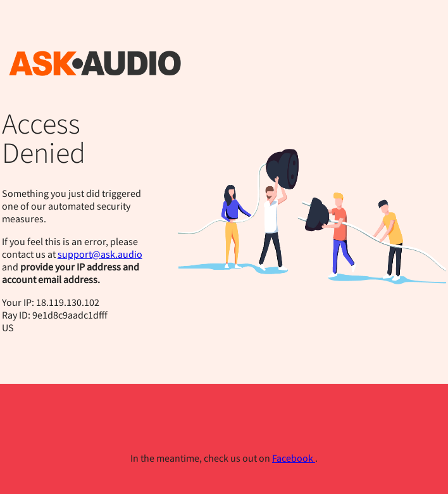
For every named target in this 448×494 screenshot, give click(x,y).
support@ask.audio (100, 254)
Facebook (294, 458)
